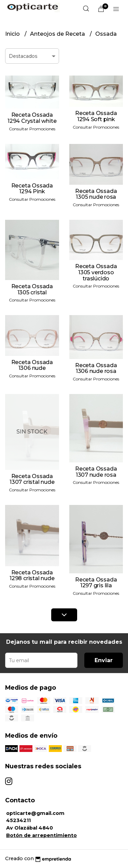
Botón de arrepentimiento (41, 835)
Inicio (13, 34)
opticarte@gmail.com (35, 813)
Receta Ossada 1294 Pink (32, 189)
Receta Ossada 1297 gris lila (96, 583)
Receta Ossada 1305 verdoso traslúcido (96, 272)
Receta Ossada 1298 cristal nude (32, 576)
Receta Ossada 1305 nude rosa (96, 194)
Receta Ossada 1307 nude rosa (96, 472)
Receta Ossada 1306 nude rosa (96, 368)
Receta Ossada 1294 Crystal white (32, 118)
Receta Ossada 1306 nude (32, 365)
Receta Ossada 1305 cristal (32, 289)
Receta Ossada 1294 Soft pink (96, 116)
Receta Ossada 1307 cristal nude (32, 479)
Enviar (104, 660)
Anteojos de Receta (58, 34)
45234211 (18, 820)
